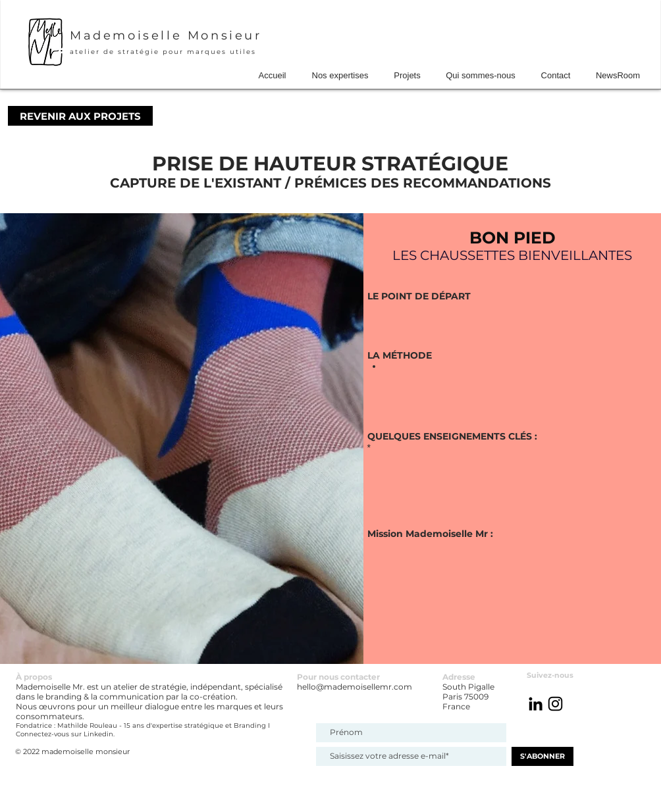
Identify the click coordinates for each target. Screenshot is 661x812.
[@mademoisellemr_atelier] (555, 704)
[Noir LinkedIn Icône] (536, 704)
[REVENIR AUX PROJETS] (80, 116)
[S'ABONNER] (542, 756)
